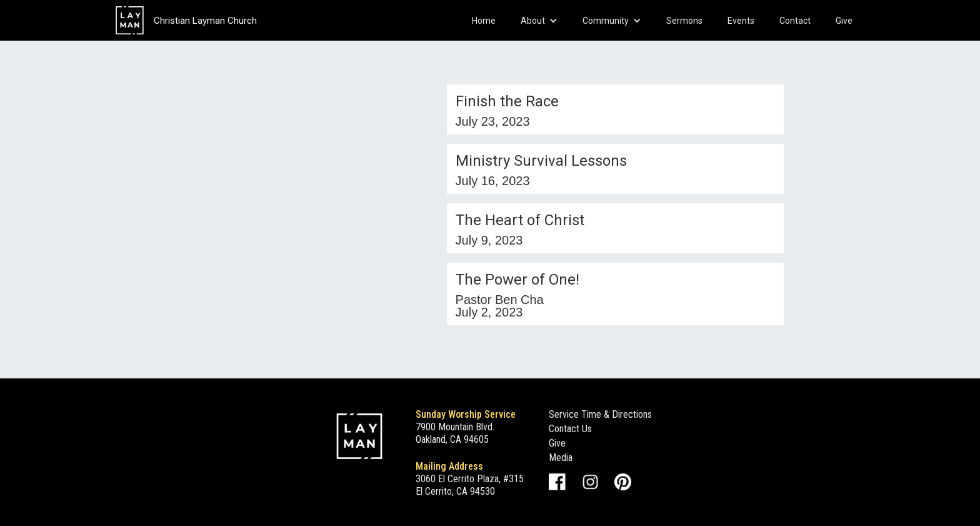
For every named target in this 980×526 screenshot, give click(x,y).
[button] (539, 21)
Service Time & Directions (600, 414)
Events (741, 21)
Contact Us (570, 429)
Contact (795, 21)
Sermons (684, 21)
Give (844, 21)
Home (484, 21)
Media (561, 458)
